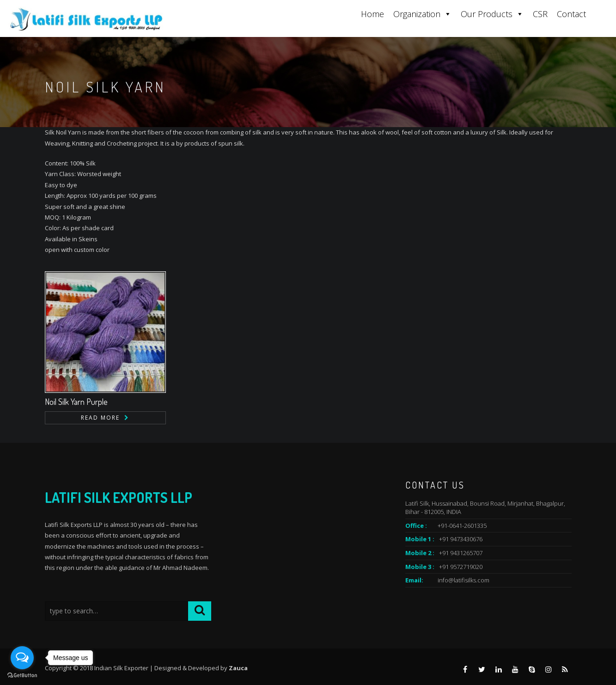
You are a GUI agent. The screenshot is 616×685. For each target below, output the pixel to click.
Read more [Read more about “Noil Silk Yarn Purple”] (100, 418)
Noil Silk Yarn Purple (76, 402)
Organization (422, 14)
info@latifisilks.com (464, 580)
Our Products (492, 14)
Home (372, 14)
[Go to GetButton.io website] (22, 676)
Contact (571, 14)
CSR (540, 14)
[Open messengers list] (22, 658)
